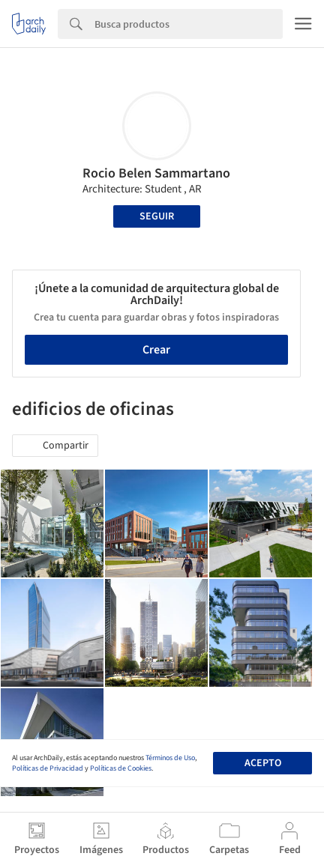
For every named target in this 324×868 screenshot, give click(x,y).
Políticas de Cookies (121, 768)
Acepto (263, 763)
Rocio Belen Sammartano (156, 173)
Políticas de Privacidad (48, 768)
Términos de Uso (170, 758)
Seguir (157, 216)
